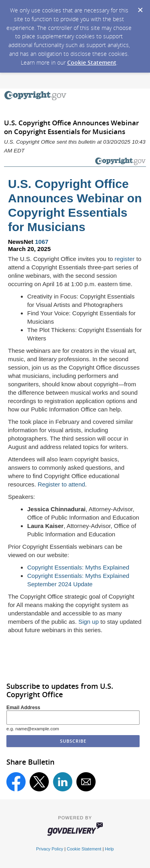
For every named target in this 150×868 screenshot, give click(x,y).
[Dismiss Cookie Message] (140, 8)
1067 (42, 242)
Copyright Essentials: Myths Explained (78, 567)
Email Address (23, 708)
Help (109, 849)
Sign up (89, 622)
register (125, 259)
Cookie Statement (92, 62)
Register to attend (61, 484)
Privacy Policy (50, 849)
